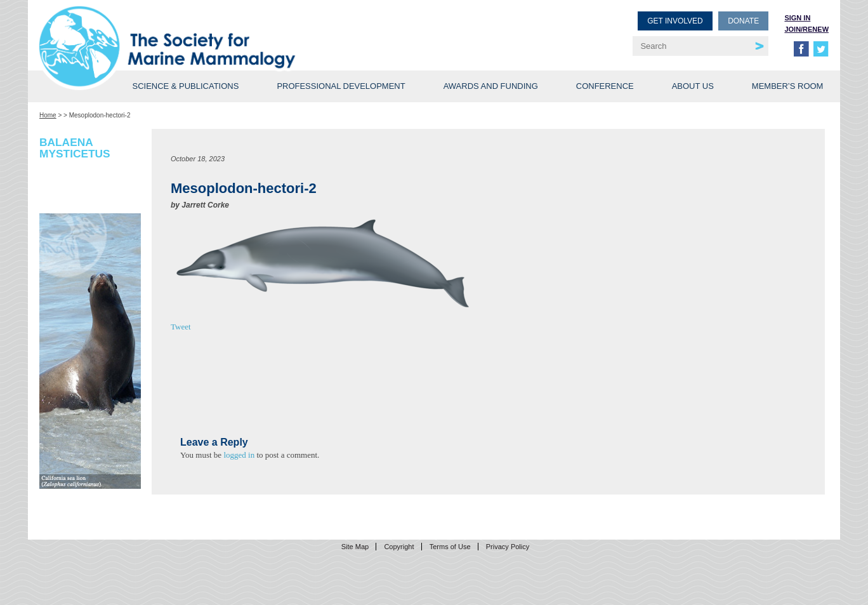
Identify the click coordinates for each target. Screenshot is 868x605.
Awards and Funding (491, 86)
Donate (743, 21)
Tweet (181, 327)
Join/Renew (806, 29)
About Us (693, 86)
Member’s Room (788, 86)
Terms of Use (450, 547)
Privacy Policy (508, 547)
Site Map (355, 547)
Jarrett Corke (205, 205)
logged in (239, 455)
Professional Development (341, 86)
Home (48, 115)
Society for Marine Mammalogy (239, 30)
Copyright (399, 547)
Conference (605, 86)
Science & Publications (185, 86)
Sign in (797, 18)
